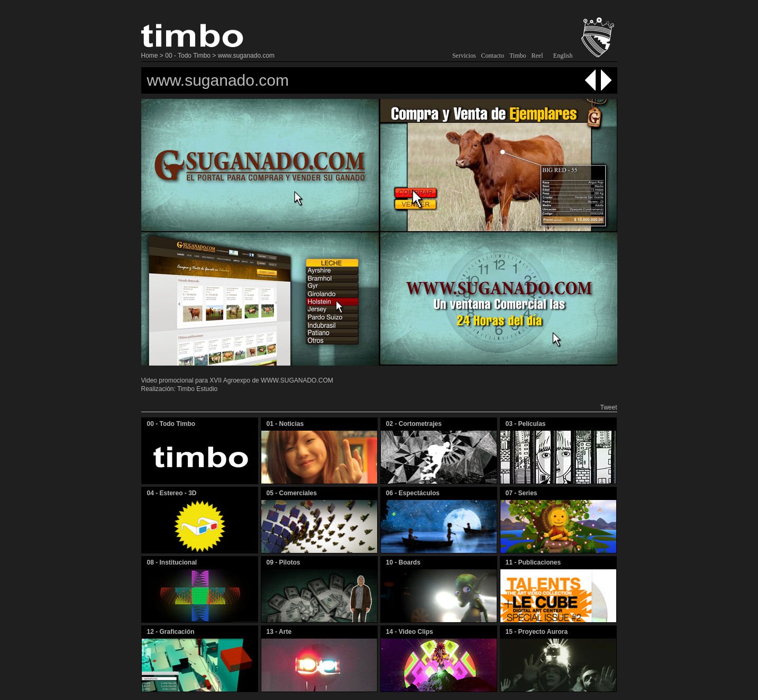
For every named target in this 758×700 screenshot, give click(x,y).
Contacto (493, 56)
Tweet (608, 407)
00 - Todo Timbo (188, 56)
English (563, 56)
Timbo (518, 56)
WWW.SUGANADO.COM (297, 380)
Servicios (464, 56)
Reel (537, 56)
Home (150, 56)
